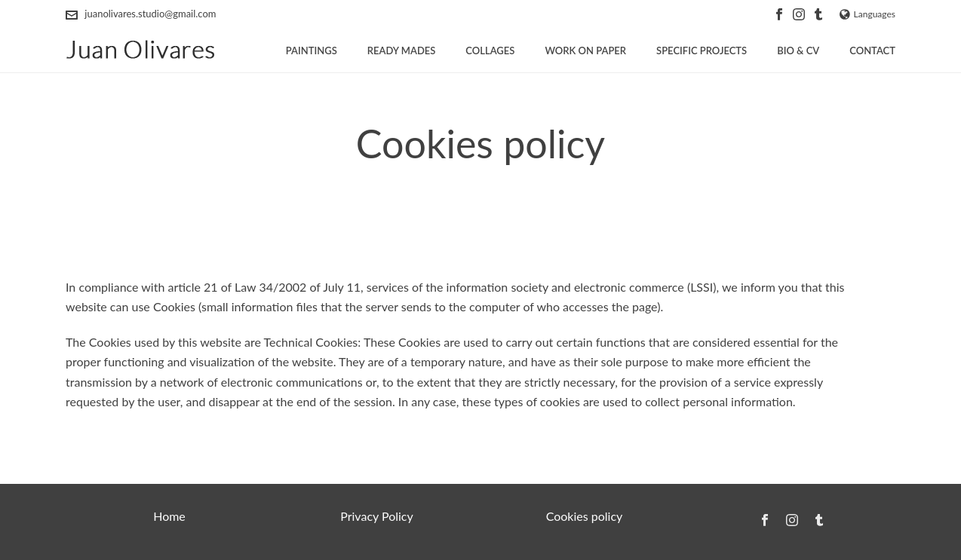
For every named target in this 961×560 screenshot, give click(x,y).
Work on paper (585, 50)
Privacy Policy (377, 516)
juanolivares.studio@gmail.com (150, 14)
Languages (867, 14)
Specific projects (702, 50)
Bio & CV (798, 50)
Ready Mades (402, 50)
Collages (490, 50)
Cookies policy (585, 516)
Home (169, 516)
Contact (872, 50)
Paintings (312, 50)
